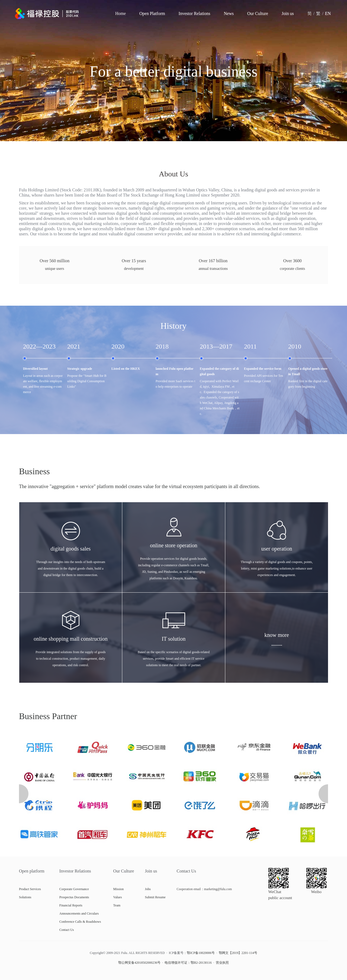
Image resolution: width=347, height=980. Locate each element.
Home (121, 13)
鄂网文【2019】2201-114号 (238, 953)
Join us (288, 13)
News (229, 13)
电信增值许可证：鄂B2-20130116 (188, 963)
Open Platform (152, 13)
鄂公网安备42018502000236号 (139, 963)
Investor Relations (195, 13)
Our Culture (258, 13)
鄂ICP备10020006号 (201, 953)
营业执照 (222, 963)
